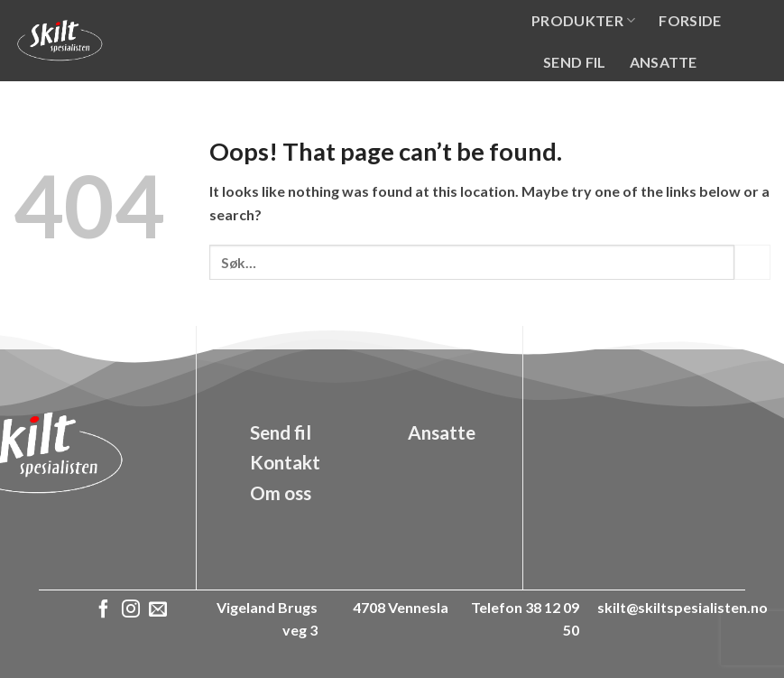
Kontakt (663, 102)
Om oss (573, 102)
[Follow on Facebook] (104, 610)
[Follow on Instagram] (131, 610)
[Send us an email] (158, 610)
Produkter (583, 20)
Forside (690, 20)
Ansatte (664, 62)
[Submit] (752, 262)
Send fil (575, 62)
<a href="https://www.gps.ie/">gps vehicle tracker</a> (654, 466)
